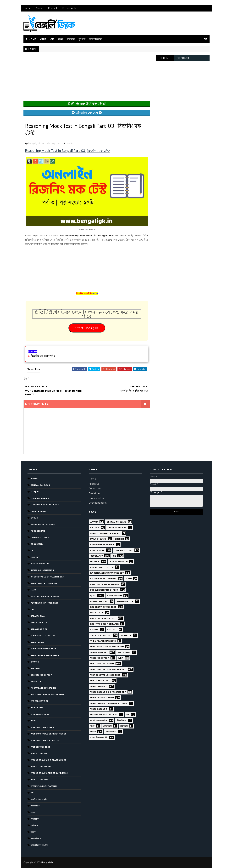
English (35, 518)
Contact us (95, 489)
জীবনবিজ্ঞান (95, 39)
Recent (165, 58)
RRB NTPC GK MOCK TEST (43, 649)
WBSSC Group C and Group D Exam (49, 773)
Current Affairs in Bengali (46, 505)
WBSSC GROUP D (39, 780)
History (35, 557)
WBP (33, 721)
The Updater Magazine (43, 688)
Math (34, 590)
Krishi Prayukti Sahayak (44, 583)
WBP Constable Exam (42, 727)
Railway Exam (38, 616)
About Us (94, 484)
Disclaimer (95, 493)
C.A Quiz (35, 492)
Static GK (36, 682)
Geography (37, 544)
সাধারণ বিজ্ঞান (36, 839)
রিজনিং (70, 143)
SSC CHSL (35, 668)
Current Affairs (40, 498)
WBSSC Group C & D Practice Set (48, 760)
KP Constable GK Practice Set (47, 577)
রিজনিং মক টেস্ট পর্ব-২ (43, 356)
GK (52, 39)
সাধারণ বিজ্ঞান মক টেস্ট (39, 845)
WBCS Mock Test (40, 714)
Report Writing (39, 623)
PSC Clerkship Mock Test (44, 603)
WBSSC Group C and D (42, 767)
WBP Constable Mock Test (46, 740)
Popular (183, 58)
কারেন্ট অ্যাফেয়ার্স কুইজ (39, 799)
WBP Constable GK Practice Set (48, 734)
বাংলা (61, 39)
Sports (35, 662)
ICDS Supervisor (40, 564)
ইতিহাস (71, 39)
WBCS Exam (37, 708)
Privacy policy (70, 8)
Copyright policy (98, 503)
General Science (40, 537)
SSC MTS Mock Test (41, 675)
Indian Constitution (42, 570)
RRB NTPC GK (37, 642)
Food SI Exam (38, 531)
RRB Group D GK (39, 629)
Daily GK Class (38, 511)
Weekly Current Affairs (44, 786)
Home (27, 8)
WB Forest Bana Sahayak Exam (47, 695)
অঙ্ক (32, 793)
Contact (53, 8)
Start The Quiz (87, 328)
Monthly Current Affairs (45, 596)
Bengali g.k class (40, 485)
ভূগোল (82, 39)
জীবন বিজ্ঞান (35, 806)
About (39, 8)
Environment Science (43, 524)
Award (34, 479)
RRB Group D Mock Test (44, 636)
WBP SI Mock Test (40, 747)
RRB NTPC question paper (45, 655)
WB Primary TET (39, 701)
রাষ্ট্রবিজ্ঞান (34, 826)
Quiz (43, 39)
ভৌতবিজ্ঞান (35, 819)
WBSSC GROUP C (39, 753)
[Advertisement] (87, 78)
